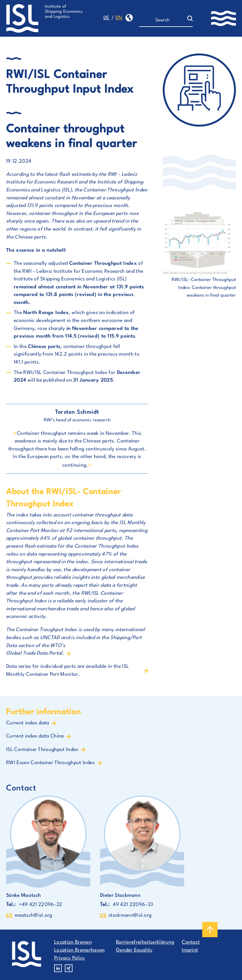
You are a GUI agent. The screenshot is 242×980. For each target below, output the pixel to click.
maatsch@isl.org (34, 915)
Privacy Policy (69, 958)
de (106, 18)
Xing (69, 968)
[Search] (163, 20)
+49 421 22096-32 (41, 905)
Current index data (28, 723)
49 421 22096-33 (133, 905)
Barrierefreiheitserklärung (145, 942)
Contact (191, 942)
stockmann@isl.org (130, 915)
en (119, 18)
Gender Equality (134, 950)
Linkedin (58, 968)
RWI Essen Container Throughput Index (51, 763)
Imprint (190, 950)
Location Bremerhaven (79, 950)
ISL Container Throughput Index (42, 750)
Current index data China (35, 736)
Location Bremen (73, 942)
